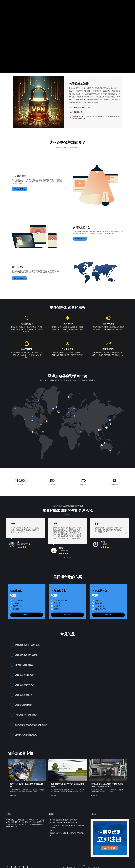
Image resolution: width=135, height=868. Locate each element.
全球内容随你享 (80, 239)
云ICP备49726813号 (94, 865)
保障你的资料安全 (19, 189)
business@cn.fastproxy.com (82, 107)
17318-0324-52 (78, 112)
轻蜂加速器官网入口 (69, 865)
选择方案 (27, 611)
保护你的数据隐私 (19, 278)
